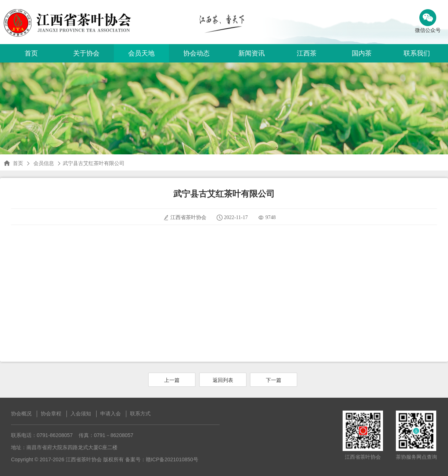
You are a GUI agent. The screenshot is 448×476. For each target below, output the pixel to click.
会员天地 (141, 53)
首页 (31, 53)
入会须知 (81, 414)
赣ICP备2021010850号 (172, 459)
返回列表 (223, 380)
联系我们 (417, 53)
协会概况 (21, 414)
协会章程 (51, 414)
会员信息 (44, 163)
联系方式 (140, 414)
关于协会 (86, 53)
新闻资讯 (252, 53)
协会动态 (196, 53)
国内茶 (362, 53)
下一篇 (274, 380)
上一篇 (172, 380)
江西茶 (307, 53)
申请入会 (111, 414)
